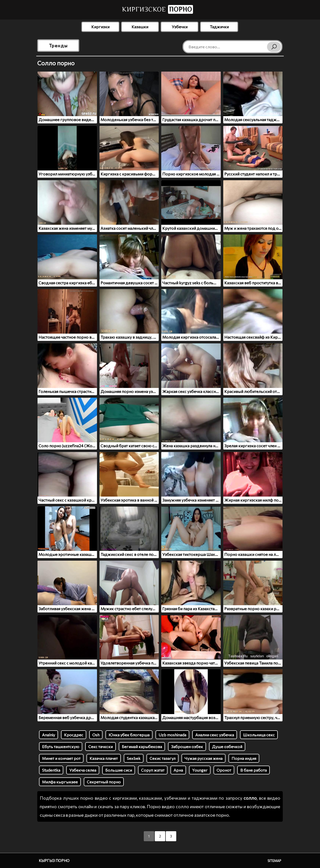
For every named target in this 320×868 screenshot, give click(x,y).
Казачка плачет (104, 758)
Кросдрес (74, 735)
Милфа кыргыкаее (60, 782)
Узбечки (180, 27)
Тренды (58, 46)
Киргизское (157, 9)
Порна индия (244, 758)
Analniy (48, 735)
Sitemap (274, 861)
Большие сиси (119, 770)
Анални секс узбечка (215, 735)
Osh (96, 735)
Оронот (224, 770)
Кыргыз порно (54, 860)
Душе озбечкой (227, 746)
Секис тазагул (162, 758)
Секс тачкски (100, 746)
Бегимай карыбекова (142, 746)
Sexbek (134, 758)
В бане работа (253, 770)
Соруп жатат (153, 770)
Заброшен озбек (187, 746)
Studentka (51, 770)
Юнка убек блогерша (129, 735)
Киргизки (100, 27)
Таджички (219, 27)
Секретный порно (104, 782)
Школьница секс (259, 735)
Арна (178, 770)
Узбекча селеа (83, 770)
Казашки (140, 27)
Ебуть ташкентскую (61, 746)
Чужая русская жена (203, 758)
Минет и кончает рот (61, 758)
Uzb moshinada (172, 735)
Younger (200, 770)
